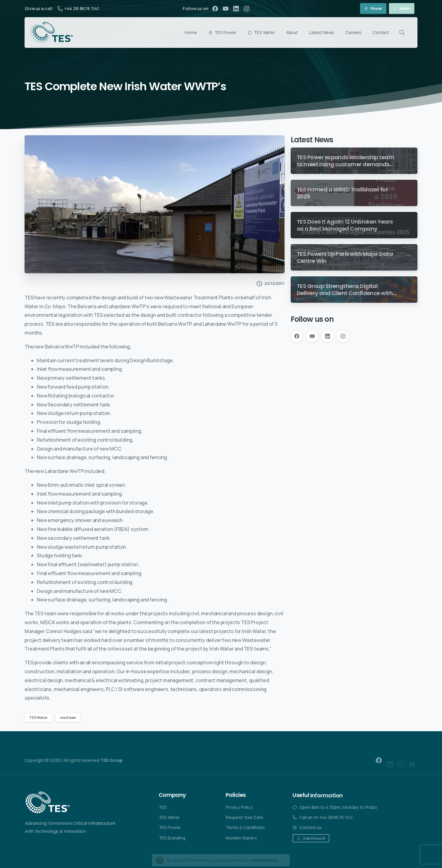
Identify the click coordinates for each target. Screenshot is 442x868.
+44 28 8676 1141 (78, 8)
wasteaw (68, 718)
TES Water (38, 718)
